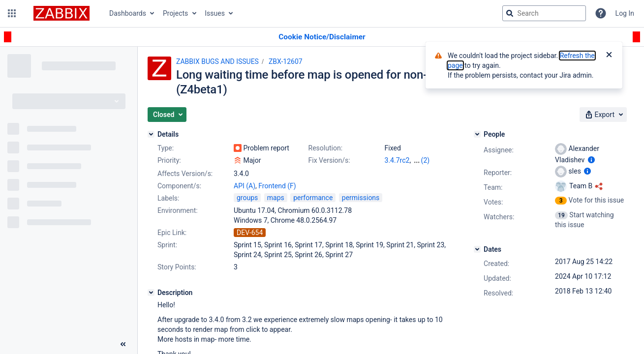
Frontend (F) (277, 186)
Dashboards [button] (128, 13)
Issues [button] (215, 13)
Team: (493, 187)
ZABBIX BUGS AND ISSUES (217, 61)
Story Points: (177, 267)
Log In (625, 13)
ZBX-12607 (286, 61)
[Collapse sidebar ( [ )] (123, 344)
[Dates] (477, 249)
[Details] (151, 134)
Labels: (168, 198)
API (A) (245, 186)
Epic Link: (172, 233)
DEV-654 (250, 233)
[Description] (151, 293)
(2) (426, 160)
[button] (12, 13)
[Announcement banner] (322, 37)
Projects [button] (175, 13)
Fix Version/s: (329, 160)
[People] (477, 134)
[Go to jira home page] (61, 13)
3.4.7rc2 (397, 160)
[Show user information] (591, 160)
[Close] (609, 56)
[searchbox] (544, 13)
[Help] (601, 13)
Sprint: (167, 245)
